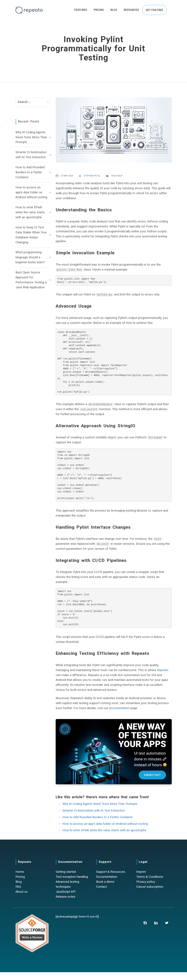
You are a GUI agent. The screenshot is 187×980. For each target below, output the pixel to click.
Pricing (20, 885)
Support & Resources (111, 880)
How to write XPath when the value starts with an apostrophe (30, 212)
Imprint (141, 880)
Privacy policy (146, 890)
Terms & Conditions (150, 885)
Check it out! (152, 783)
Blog (19, 890)
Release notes (65, 904)
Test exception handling (72, 885)
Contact (101, 895)
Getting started (66, 880)
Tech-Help (117, 176)
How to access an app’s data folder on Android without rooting (31, 192)
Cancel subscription (150, 895)
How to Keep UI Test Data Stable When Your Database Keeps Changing (31, 235)
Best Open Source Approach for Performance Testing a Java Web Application (31, 280)
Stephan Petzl (92, 176)
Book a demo (105, 890)
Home (20, 880)
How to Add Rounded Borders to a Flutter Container (30, 172)
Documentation (107, 885)
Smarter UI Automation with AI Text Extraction (31, 155)
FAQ (18, 895)
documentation (119, 716)
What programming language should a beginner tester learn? (30, 257)
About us (22, 899)
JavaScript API (66, 899)
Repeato (163, 678)
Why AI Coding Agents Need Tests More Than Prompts (31, 137)
